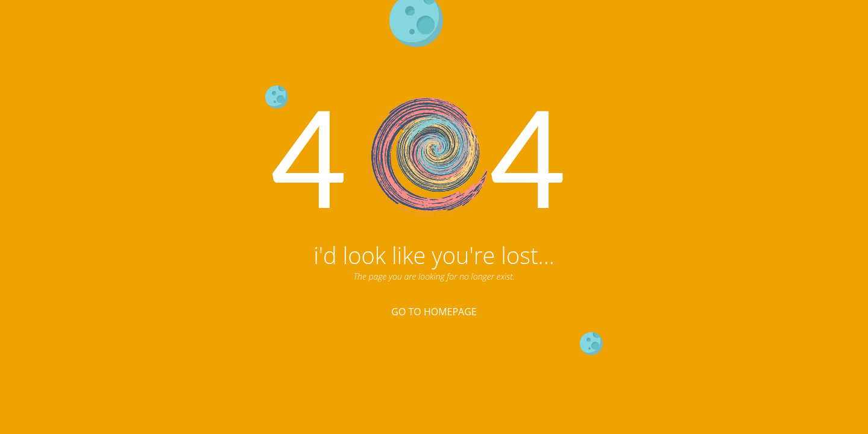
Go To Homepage (434, 312)
